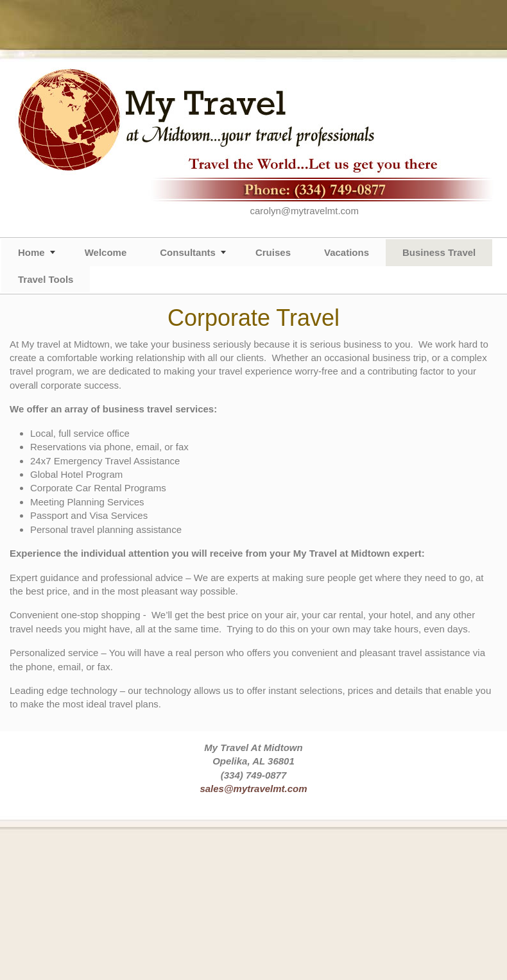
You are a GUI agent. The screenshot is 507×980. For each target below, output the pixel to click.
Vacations (347, 252)
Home (31, 252)
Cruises (273, 252)
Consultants (188, 252)
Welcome (106, 252)
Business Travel (439, 252)
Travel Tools (46, 279)
